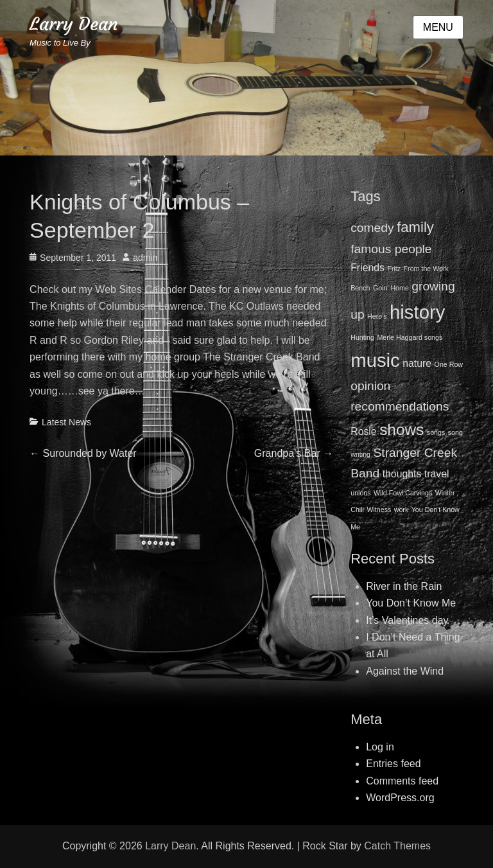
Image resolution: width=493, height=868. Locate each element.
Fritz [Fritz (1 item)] (394, 269)
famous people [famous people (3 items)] (391, 249)
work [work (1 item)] (402, 509)
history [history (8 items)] (417, 312)
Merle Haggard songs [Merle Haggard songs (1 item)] (410, 337)
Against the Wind (405, 671)
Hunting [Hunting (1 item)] (362, 337)
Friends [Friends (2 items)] (368, 268)
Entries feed (393, 764)
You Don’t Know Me (411, 603)
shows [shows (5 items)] (402, 430)
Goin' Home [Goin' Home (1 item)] (391, 288)
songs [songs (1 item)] (436, 432)
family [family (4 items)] (415, 227)
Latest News (66, 422)
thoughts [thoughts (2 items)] (402, 474)
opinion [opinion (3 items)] (370, 386)
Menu (438, 27)
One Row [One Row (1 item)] (449, 364)
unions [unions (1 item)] (360, 493)
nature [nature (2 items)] (417, 363)
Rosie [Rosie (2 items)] (363, 431)
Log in (380, 747)
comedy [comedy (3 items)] (372, 228)
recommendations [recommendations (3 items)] (400, 406)
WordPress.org (400, 798)
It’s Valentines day (407, 620)
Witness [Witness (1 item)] (379, 509)
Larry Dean (74, 24)
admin (145, 258)
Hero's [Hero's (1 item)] (377, 316)
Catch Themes (397, 846)
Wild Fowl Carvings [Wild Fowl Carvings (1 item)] (403, 493)
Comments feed (402, 781)
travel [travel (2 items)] (437, 474)
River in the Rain (404, 586)
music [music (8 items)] (375, 360)
